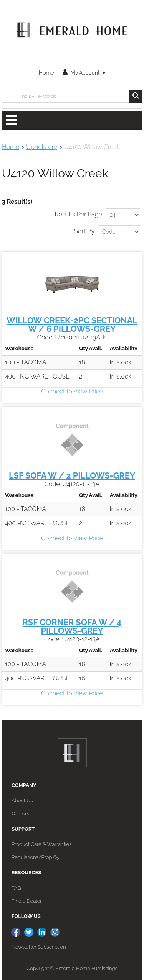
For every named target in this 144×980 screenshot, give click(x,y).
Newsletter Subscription (39, 947)
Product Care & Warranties (41, 844)
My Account (84, 73)
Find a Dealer (27, 901)
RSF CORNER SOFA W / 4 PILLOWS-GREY (72, 627)
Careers (20, 814)
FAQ (16, 888)
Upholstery (42, 147)
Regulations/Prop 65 (35, 857)
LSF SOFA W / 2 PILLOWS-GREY (72, 476)
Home (46, 73)
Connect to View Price (72, 391)
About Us (22, 801)
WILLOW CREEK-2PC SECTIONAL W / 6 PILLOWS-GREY (72, 325)
